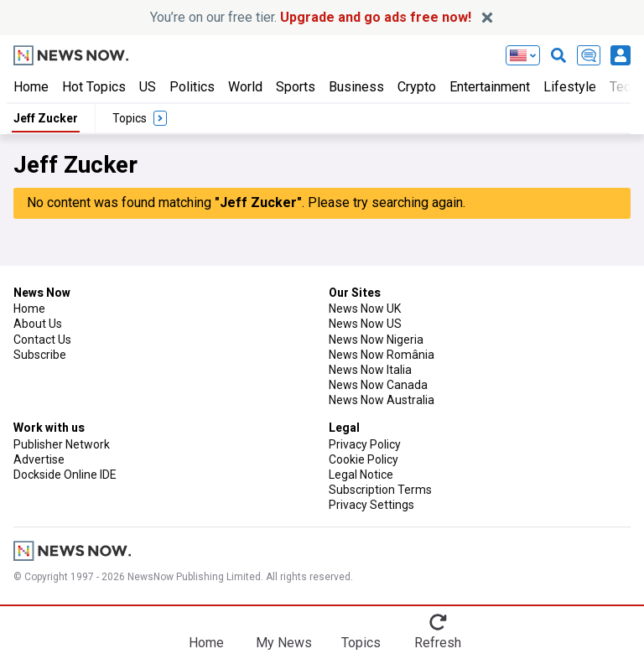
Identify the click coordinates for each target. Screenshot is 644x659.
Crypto (417, 87)
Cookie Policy (364, 459)
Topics (361, 643)
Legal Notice (361, 475)
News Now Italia (370, 370)
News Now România (382, 355)
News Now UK (365, 309)
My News (284, 643)
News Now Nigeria (376, 340)
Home (31, 87)
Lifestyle (570, 87)
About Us (38, 324)
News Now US (365, 324)
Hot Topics (94, 87)
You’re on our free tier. (311, 17)
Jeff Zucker (46, 118)
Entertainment (490, 87)
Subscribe (40, 355)
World (245, 87)
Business (356, 87)
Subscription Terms (380, 490)
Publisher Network (62, 444)
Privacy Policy (365, 444)
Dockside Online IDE (65, 475)
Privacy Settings (371, 505)
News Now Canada (378, 385)
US (148, 87)
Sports (296, 87)
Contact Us (42, 340)
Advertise (39, 459)
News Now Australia (382, 400)
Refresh (438, 643)
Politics (192, 87)
